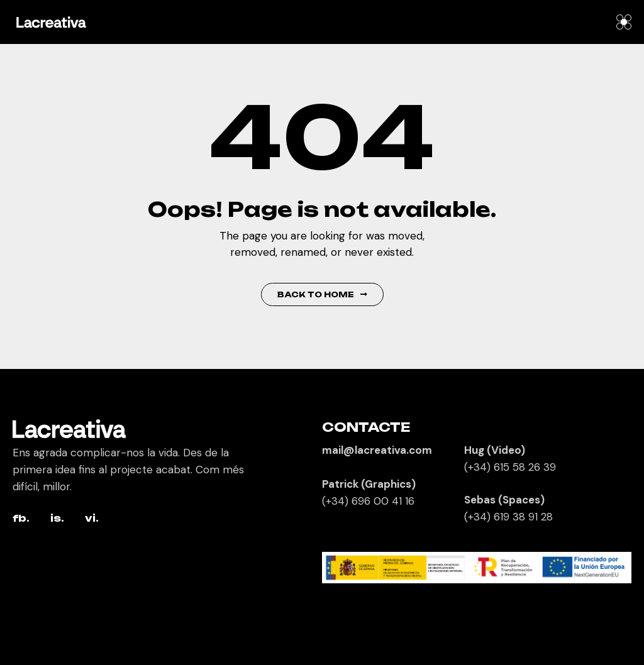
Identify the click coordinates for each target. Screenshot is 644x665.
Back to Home (322, 294)
